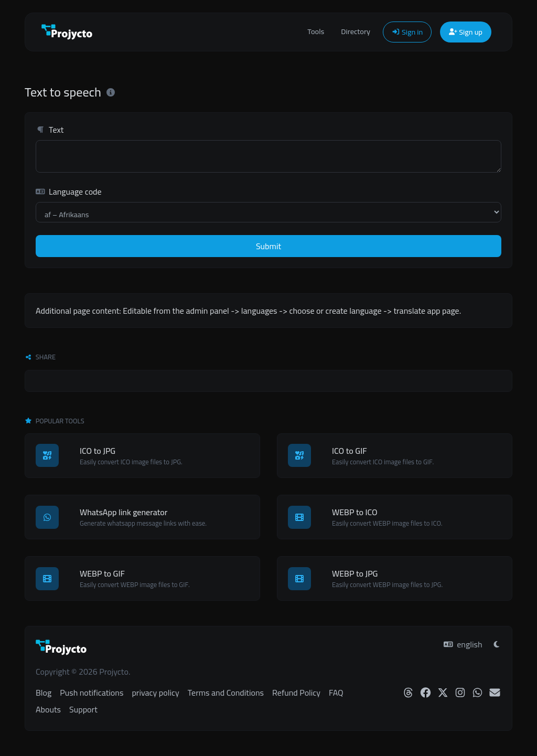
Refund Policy (296, 693)
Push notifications (92, 693)
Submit (268, 246)
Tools (316, 31)
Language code (69, 191)
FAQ (336, 693)
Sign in (407, 32)
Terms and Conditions (226, 693)
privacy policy (155, 693)
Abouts (48, 709)
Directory (356, 31)
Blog (44, 693)
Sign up (466, 32)
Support (83, 709)
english (463, 644)
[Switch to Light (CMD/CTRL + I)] (497, 644)
